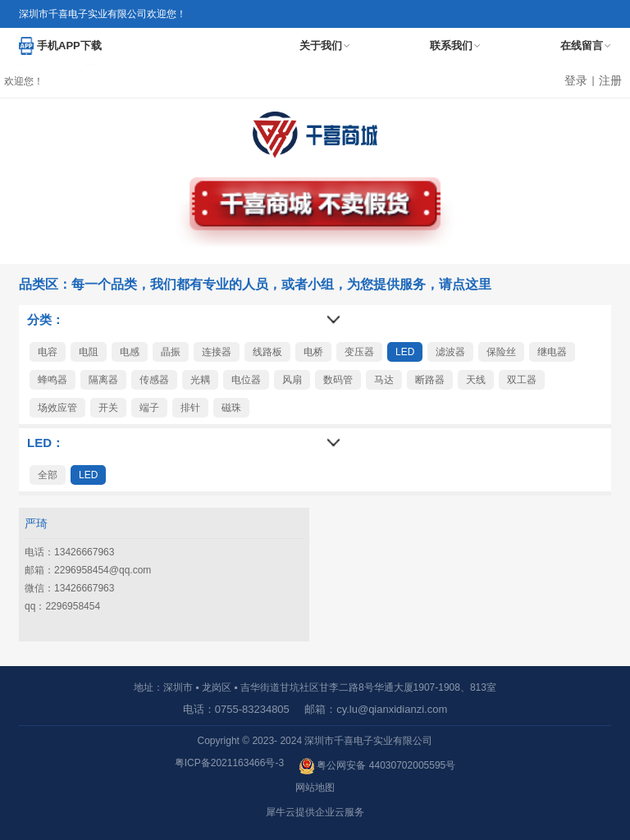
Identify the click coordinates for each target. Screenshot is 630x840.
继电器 (552, 352)
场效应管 (57, 408)
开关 (108, 408)
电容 (48, 352)
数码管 (338, 380)
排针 (190, 408)
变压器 (359, 352)
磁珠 (231, 408)
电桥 (313, 352)
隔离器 (103, 380)
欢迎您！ (24, 81)
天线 (476, 380)
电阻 (89, 352)
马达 (384, 380)
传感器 (154, 380)
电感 (130, 352)
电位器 (246, 380)
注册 (610, 80)
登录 (576, 80)
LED (405, 352)
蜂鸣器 (52, 380)
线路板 (267, 352)
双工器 (522, 380)
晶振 (171, 352)
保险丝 (501, 352)
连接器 (217, 352)
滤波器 (450, 352)
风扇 (292, 380)
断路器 (430, 380)
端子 (149, 408)
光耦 (200, 380)
